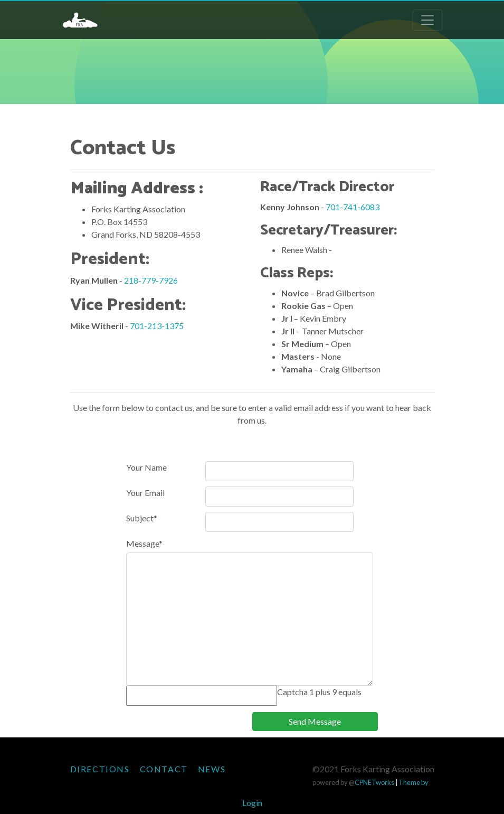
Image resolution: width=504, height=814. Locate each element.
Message (144, 543)
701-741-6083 (353, 207)
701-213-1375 (157, 326)
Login (252, 803)
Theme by (413, 782)
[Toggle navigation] (427, 20)
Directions (100, 769)
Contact (164, 769)
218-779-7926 (151, 280)
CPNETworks (374, 782)
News (212, 769)
